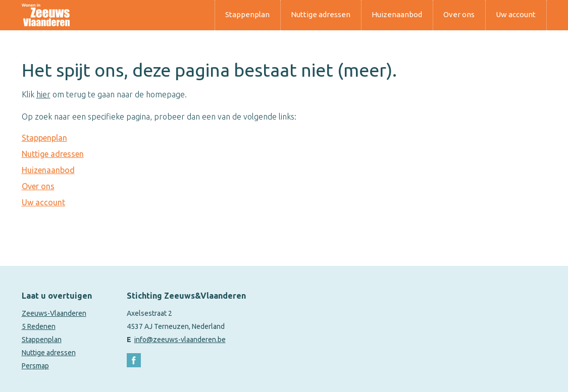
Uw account (516, 14)
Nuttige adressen (321, 14)
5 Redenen (39, 326)
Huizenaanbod (397, 14)
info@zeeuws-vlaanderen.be (180, 340)
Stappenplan (247, 14)
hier (43, 94)
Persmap (35, 366)
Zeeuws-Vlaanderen (54, 313)
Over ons (459, 14)
